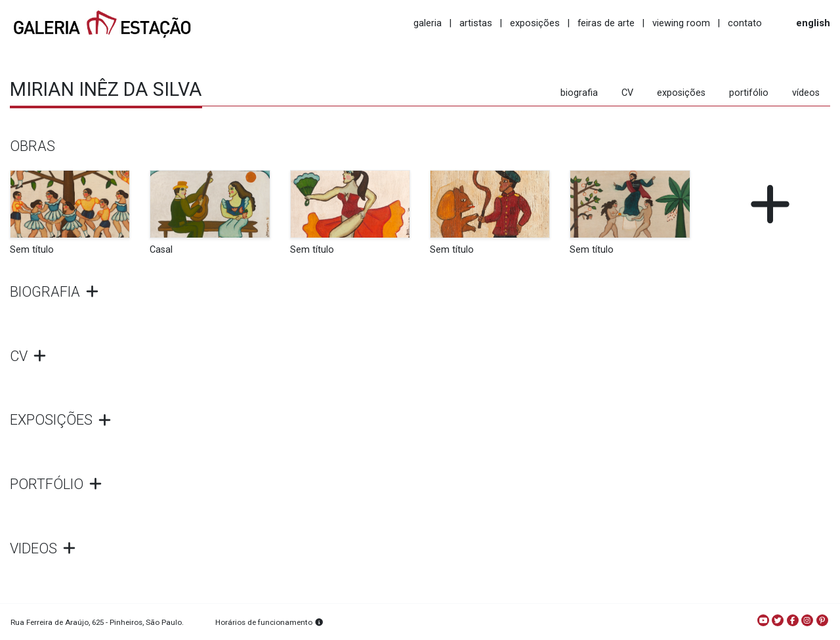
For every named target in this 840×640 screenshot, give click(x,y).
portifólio (749, 93)
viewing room (681, 23)
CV (627, 93)
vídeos (806, 93)
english (813, 23)
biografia (579, 93)
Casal (161, 250)
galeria (428, 23)
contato (745, 23)
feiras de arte (606, 23)
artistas (476, 23)
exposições (535, 23)
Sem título (32, 250)
